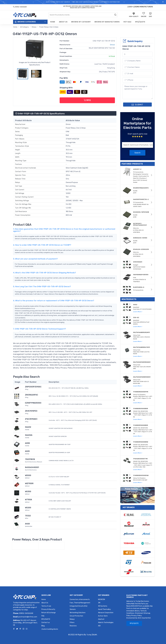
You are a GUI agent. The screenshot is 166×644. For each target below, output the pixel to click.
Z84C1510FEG (31, 411)
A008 (27, 443)
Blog (43, 626)
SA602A (29, 435)
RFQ (87, 100)
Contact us (46, 622)
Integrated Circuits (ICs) (79, 606)
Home (53, 22)
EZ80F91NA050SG (33, 403)
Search (137, 153)
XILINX (95, 635)
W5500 (28, 475)
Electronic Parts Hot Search (137, 596)
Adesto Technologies (106, 622)
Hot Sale (127, 22)
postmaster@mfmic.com (28, 617)
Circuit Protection (76, 616)
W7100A (29, 500)
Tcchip (89, 635)
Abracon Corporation (106, 613)
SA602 (28, 427)
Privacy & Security (48, 609)
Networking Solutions (78, 613)
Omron (112, 45)
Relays (34, 27)
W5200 (28, 508)
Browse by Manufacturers (107, 22)
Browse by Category (81, 22)
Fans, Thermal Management (80, 603)
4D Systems (103, 606)
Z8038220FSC (32, 395)
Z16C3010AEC (31, 419)
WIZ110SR (29, 483)
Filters (72, 622)
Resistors (73, 626)
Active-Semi (103, 616)
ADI (99, 626)
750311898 (30, 459)
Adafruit (101, 619)
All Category (24, 27)
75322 (28, 516)
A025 (27, 451)
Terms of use (46, 606)
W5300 (28, 492)
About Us (63, 22)
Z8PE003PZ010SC (33, 387)
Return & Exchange (49, 613)
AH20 (27, 524)
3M (99, 603)
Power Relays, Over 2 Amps (49, 27)
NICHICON (101, 599)
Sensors (73, 609)
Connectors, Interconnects (80, 599)
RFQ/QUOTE (140, 22)
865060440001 (32, 467)
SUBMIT (137, 105)
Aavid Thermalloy (104, 609)
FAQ (43, 616)
